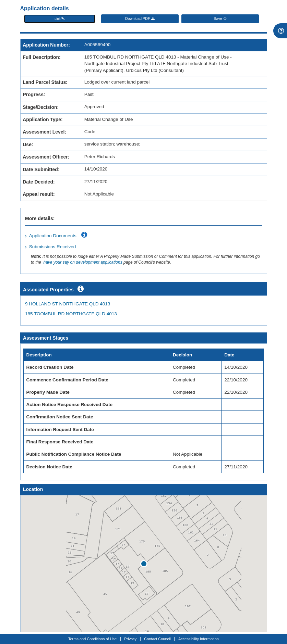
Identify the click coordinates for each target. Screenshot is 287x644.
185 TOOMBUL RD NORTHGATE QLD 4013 (71, 314)
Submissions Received (53, 247)
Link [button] (59, 19)
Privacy (130, 639)
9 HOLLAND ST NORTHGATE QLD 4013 (68, 304)
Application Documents (53, 236)
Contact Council (157, 639)
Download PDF (140, 19)
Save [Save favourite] (220, 19)
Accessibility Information (199, 639)
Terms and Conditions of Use (92, 639)
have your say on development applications (83, 262)
